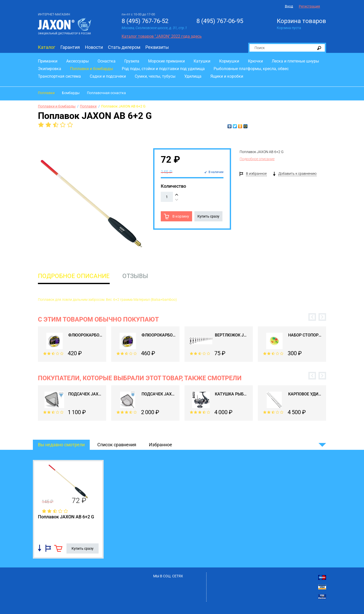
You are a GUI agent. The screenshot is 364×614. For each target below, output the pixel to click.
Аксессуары (77, 61)
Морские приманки (166, 61)
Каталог (47, 47)
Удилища (193, 76)
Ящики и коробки (227, 76)
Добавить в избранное (48, 548)
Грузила (132, 61)
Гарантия (70, 47)
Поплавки (46, 93)
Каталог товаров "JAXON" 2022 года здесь (162, 36)
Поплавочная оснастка (106, 93)
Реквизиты (157, 47)
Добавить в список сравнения (40, 548)
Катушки (202, 61)
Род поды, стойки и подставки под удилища (163, 69)
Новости (94, 47)
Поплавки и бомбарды (92, 69)
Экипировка (50, 69)
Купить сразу (208, 216)
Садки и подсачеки (108, 76)
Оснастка (107, 61)
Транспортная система (59, 76)
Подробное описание (257, 159)
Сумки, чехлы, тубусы (155, 76)
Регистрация (309, 6)
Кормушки (229, 61)
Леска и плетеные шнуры (295, 61)
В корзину (180, 216)
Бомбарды (71, 93)
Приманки (48, 61)
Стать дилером (124, 47)
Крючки (255, 61)
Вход (289, 6)
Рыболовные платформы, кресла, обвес (251, 69)
